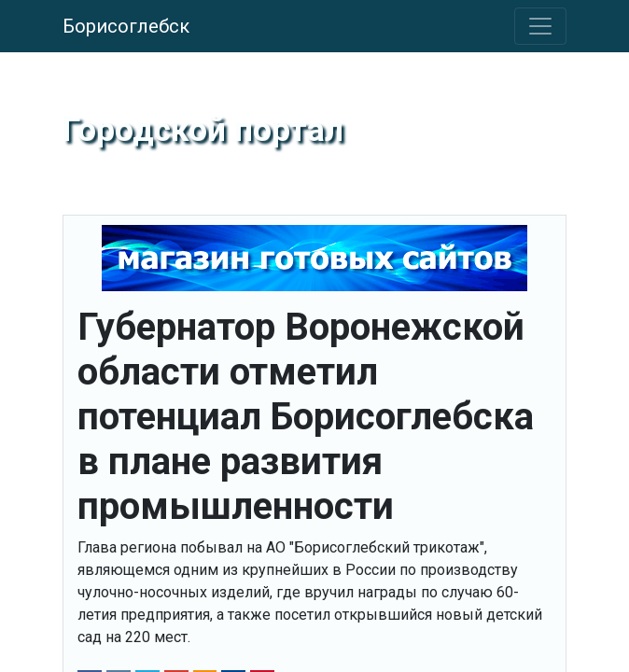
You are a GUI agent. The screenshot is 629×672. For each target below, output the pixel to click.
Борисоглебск (126, 26)
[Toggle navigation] (540, 26)
